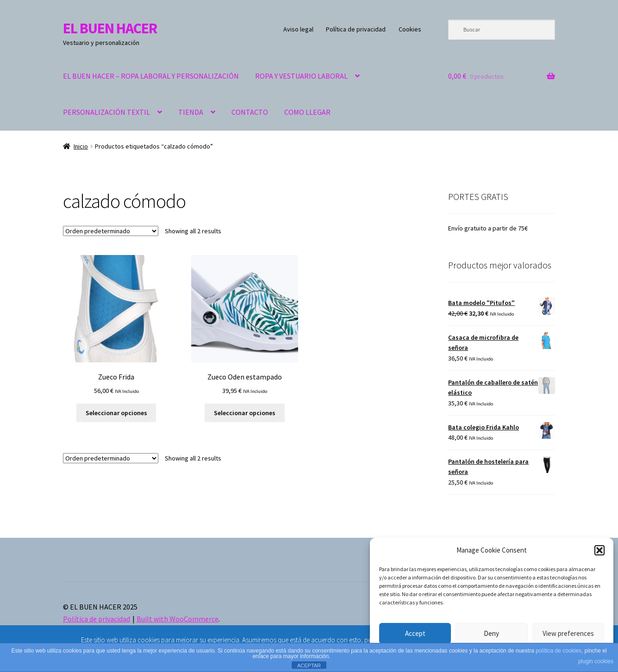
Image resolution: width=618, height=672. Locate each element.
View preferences (568, 633)
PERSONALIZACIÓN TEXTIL (106, 112)
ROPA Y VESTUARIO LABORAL (301, 76)
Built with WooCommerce (178, 619)
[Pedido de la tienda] (111, 231)
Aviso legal (298, 29)
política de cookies (559, 651)
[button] (599, 550)
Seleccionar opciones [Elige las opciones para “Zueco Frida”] (116, 413)
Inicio (81, 146)
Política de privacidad (356, 29)
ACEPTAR (309, 666)
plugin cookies (596, 661)
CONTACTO (250, 112)
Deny (491, 633)
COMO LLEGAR (307, 112)
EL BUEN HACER (110, 28)
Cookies (410, 29)
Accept (415, 633)
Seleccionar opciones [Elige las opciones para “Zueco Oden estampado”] (245, 413)
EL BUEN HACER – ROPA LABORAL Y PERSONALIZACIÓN (151, 76)
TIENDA (191, 112)
